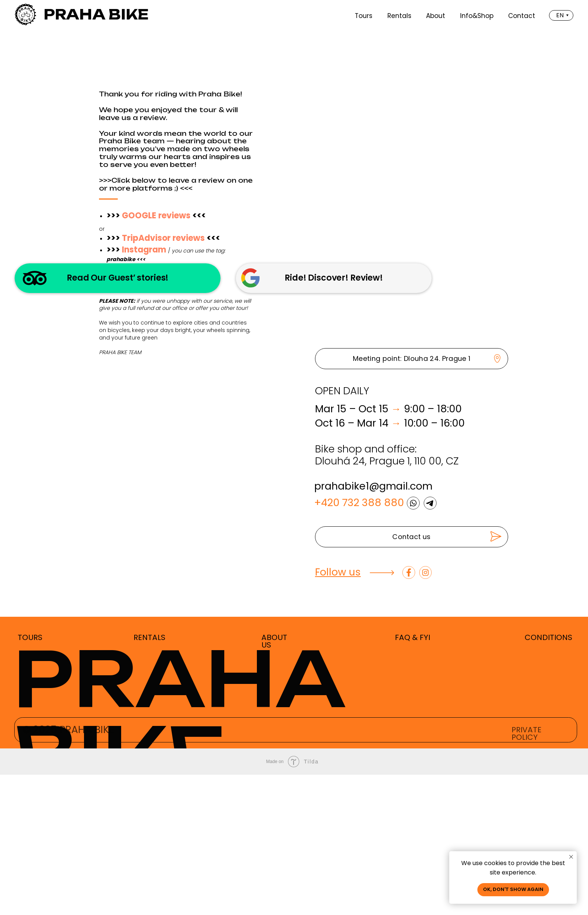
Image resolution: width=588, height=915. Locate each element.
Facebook (142, 280)
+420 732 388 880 (359, 643)
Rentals (399, 16)
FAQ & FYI (412, 778)
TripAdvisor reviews (163, 238)
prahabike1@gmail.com (373, 626)
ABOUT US (274, 781)
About (436, 16)
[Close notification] (571, 857)
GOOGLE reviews (156, 216)
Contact (522, 16)
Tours (364, 16)
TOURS (30, 778)
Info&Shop (477, 16)
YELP (131, 268)
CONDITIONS (548, 778)
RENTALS (149, 778)
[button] (412, 677)
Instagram (144, 250)
